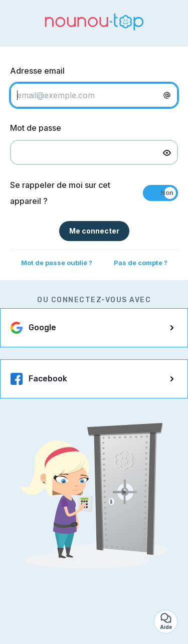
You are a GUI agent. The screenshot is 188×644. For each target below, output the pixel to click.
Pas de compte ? (141, 263)
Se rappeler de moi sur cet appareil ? (60, 193)
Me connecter (94, 231)
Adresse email (37, 71)
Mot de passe (36, 128)
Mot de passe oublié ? (57, 263)
